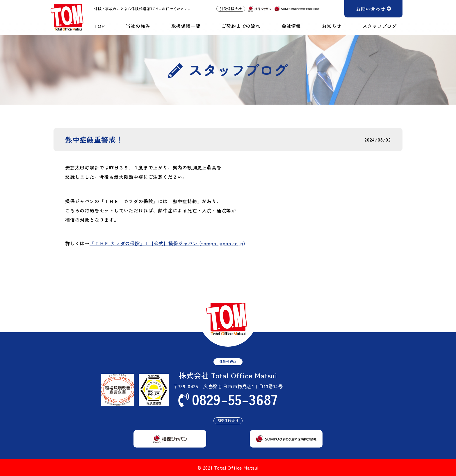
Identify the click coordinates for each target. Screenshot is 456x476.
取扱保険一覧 (186, 26)
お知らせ (332, 26)
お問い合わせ (371, 9)
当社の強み (138, 26)
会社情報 (291, 26)
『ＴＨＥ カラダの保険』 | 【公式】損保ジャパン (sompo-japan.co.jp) (167, 244)
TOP (99, 26)
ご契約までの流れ (241, 26)
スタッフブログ (380, 26)
